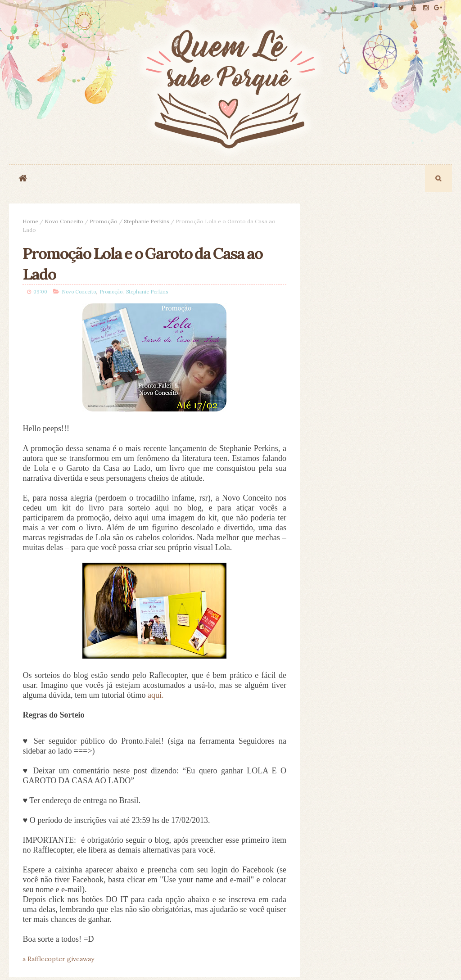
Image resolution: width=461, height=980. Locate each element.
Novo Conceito (64, 221)
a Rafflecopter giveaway (58, 959)
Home (30, 221)
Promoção (104, 221)
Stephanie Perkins (147, 221)
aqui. (156, 695)
